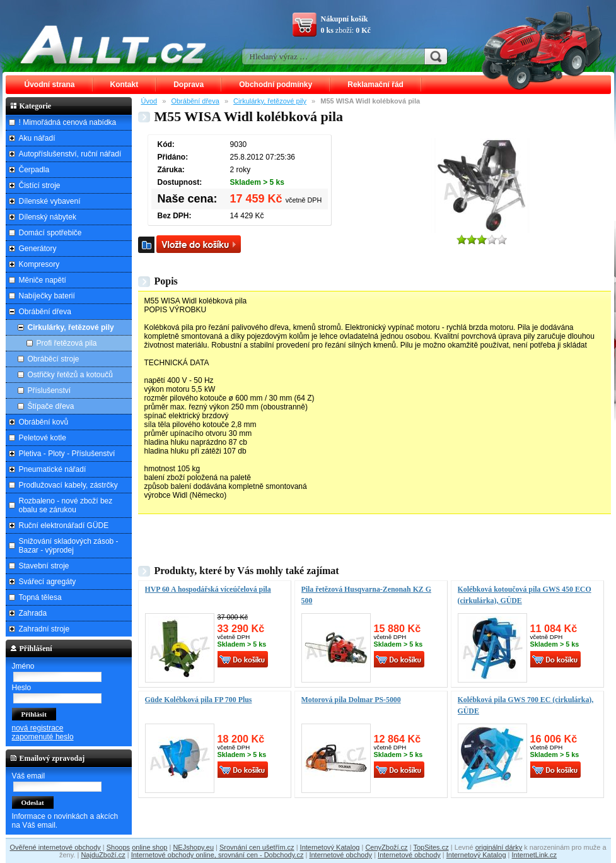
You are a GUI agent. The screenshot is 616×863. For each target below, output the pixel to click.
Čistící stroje (40, 185)
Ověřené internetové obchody (55, 847)
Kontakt (125, 85)
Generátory (38, 249)
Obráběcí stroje (54, 359)
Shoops (118, 847)
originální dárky (499, 847)
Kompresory (39, 264)
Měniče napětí (43, 280)
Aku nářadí (37, 138)
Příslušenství (49, 390)
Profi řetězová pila (67, 343)
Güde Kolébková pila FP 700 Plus (199, 700)
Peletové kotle (43, 438)
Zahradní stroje (44, 629)
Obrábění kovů (44, 422)
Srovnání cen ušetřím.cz (257, 847)
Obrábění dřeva (195, 101)
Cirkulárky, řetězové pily (270, 101)
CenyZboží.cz (386, 847)
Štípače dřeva (51, 406)
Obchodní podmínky (276, 85)
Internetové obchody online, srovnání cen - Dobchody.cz (218, 855)
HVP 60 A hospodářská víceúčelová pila (208, 589)
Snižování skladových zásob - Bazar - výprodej (69, 546)
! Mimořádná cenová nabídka (68, 122)
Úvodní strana (50, 85)
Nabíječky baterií (47, 296)
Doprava (189, 85)
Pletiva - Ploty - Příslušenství (67, 454)
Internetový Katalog (330, 847)
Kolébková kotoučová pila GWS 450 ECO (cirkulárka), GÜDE (525, 595)
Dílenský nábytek (48, 217)
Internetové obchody (340, 855)
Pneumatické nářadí (53, 469)
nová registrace (38, 728)
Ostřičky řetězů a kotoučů (70, 375)
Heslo (22, 688)
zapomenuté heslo (43, 737)
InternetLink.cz (535, 855)
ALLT (113, 44)
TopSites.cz (431, 847)
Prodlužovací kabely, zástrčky (68, 485)
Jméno (23, 666)
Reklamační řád (375, 85)
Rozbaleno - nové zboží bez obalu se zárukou (66, 505)
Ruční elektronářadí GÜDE (64, 525)
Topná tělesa (40, 597)
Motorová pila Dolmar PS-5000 (351, 700)
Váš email (29, 776)
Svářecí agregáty (48, 582)
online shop (149, 847)
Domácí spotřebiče (50, 233)
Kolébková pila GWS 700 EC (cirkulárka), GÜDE (526, 705)
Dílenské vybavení (50, 201)
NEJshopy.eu (193, 847)
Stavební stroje (44, 566)
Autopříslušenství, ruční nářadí (70, 154)
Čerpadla (34, 170)
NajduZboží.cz (103, 855)
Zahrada (33, 613)
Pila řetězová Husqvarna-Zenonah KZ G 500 (367, 595)
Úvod (149, 101)
